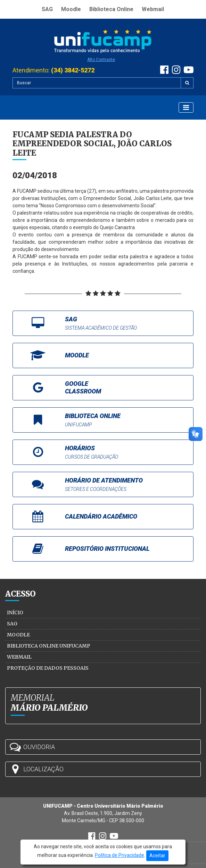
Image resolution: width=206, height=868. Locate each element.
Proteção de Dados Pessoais (48, 668)
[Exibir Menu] (186, 107)
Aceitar (157, 856)
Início (15, 613)
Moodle (71, 9)
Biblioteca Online (111, 9)
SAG (47, 9)
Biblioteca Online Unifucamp (49, 646)
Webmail (153, 9)
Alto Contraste (101, 60)
